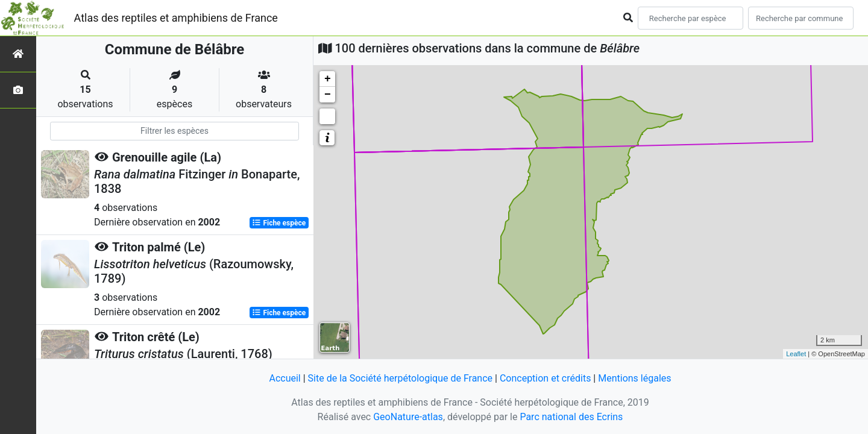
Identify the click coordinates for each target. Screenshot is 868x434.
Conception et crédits (546, 378)
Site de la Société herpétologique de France (400, 378)
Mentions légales (634, 378)
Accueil (285, 378)
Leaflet (796, 354)
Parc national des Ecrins (571, 417)
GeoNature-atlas (408, 417)
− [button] (328, 95)
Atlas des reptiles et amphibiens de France (176, 18)
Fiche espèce (279, 223)
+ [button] (328, 79)
